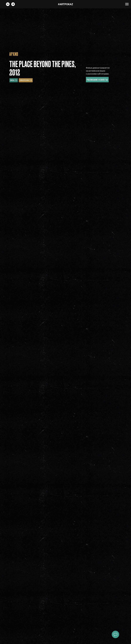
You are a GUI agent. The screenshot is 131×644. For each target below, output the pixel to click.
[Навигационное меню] (127, 4)
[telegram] (13, 5)
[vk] (8, 5)
